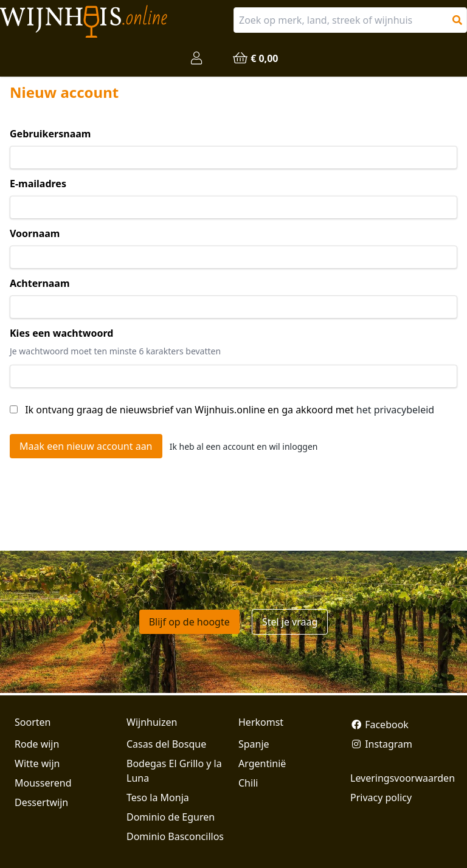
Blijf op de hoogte (189, 622)
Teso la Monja (158, 797)
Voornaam (35, 233)
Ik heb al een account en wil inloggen (244, 446)
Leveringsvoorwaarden (401, 778)
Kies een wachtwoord (61, 333)
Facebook (379, 725)
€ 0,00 (255, 58)
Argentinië (262, 763)
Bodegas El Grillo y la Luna (174, 771)
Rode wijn (37, 744)
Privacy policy (381, 797)
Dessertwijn (41, 802)
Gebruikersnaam (50, 134)
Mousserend (43, 783)
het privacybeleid (395, 410)
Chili (248, 783)
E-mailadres (38, 184)
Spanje (254, 744)
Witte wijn (37, 763)
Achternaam (40, 283)
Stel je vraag (290, 622)
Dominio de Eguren (171, 817)
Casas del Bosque (166, 744)
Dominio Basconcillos (175, 836)
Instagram (381, 744)
